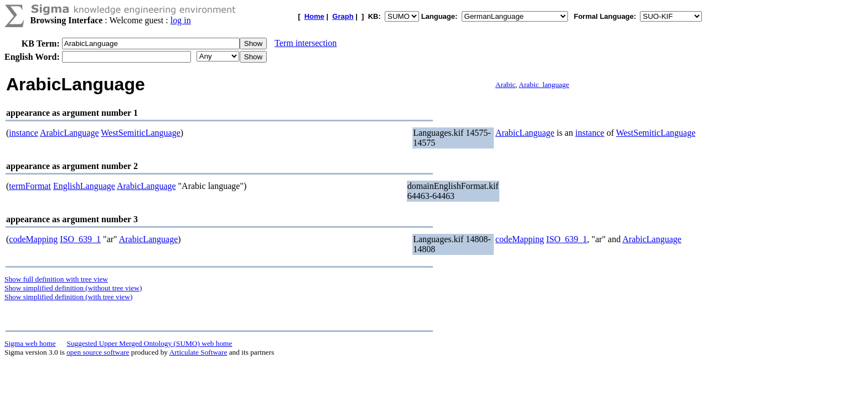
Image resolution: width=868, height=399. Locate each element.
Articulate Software (198, 352)
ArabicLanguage (69, 133)
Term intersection (306, 43)
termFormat (30, 186)
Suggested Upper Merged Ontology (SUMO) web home (150, 343)
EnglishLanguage (84, 186)
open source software (98, 352)
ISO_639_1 (80, 239)
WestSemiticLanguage (141, 133)
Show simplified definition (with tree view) (68, 297)
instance (23, 133)
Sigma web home (30, 343)
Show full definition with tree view (56, 279)
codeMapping (33, 239)
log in (181, 20)
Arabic (505, 85)
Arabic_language (544, 85)
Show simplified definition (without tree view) (73, 288)
